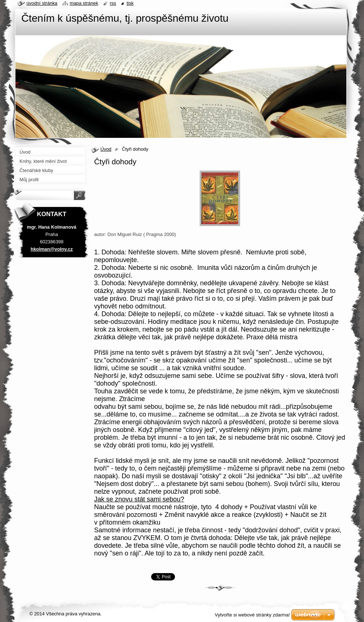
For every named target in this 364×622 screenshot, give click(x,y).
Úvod (106, 149)
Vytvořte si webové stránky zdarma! (252, 615)
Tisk (130, 3)
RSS (113, 3)
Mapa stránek (84, 3)
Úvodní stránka (42, 3)
